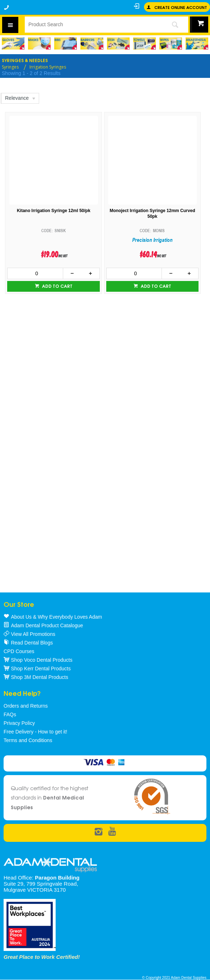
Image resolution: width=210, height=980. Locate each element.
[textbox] (93, 24)
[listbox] (20, 98)
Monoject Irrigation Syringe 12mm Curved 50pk (152, 214)
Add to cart (57, 286)
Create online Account (181, 7)
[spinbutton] (35, 273)
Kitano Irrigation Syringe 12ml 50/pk (54, 211)
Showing (31, 73)
